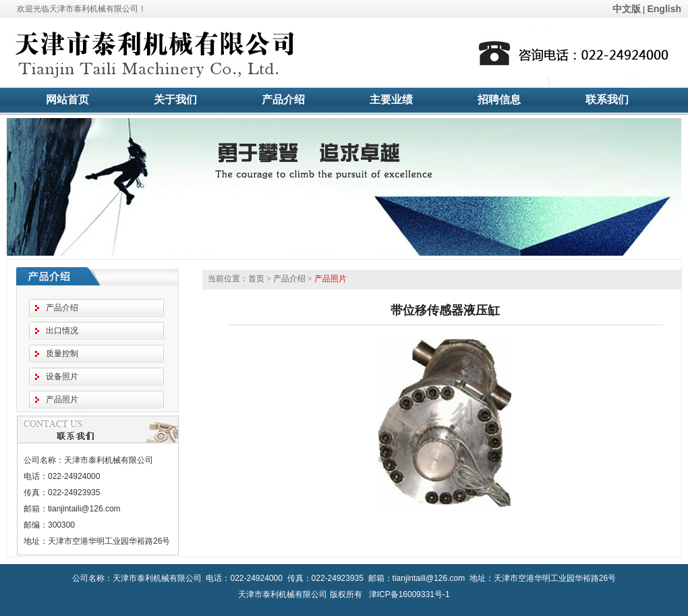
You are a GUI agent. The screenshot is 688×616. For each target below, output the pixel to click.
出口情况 (62, 331)
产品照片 (62, 399)
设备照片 (62, 376)
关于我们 (175, 100)
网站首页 (67, 100)
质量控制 (62, 354)
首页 (256, 279)
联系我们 (607, 100)
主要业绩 (391, 100)
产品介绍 (283, 100)
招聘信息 (499, 100)
